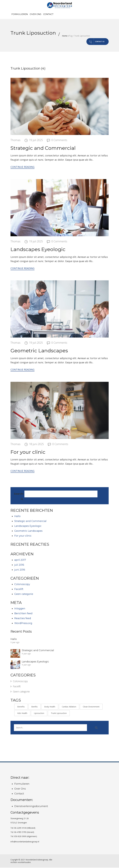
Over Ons (36, 14)
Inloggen (20, 609)
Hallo (17, 517)
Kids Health (22, 714)
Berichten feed (23, 614)
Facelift (19, 589)
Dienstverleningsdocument (31, 806)
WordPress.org (23, 623)
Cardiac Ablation (69, 707)
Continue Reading (22, 167)
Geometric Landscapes (39, 351)
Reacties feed (23, 619)
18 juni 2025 (36, 444)
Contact (48, 14)
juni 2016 (20, 570)
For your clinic (28, 452)
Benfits (34, 707)
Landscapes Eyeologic (38, 250)
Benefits (21, 707)
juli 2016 (19, 565)
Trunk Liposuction (59, 714)
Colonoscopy (22, 585)
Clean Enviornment (91, 707)
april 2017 (20, 560)
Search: (19, 494)
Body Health (50, 707)
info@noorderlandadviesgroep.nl (25, 842)
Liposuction (39, 714)
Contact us (92, 42)
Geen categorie (24, 594)
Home (65, 36)
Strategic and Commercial (43, 148)
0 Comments (59, 140)
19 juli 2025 (36, 140)
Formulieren (20, 14)
